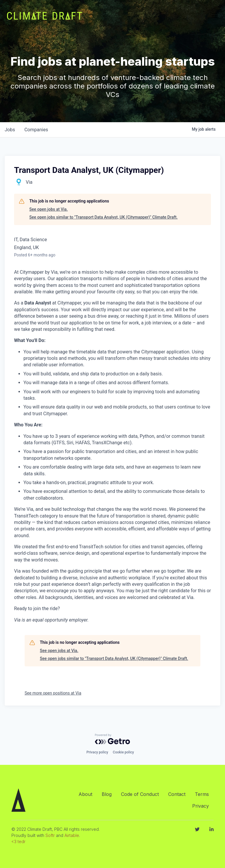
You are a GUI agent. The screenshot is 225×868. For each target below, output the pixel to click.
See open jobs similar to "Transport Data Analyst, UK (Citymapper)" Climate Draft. (103, 217)
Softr (50, 835)
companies (36, 130)
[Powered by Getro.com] (112, 739)
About (85, 794)
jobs (10, 130)
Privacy (201, 806)
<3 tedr (18, 841)
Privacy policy (97, 752)
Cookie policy (123, 752)
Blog (107, 794)
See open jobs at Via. (48, 209)
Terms (202, 794)
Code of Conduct (140, 794)
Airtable (72, 835)
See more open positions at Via (53, 693)
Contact (177, 794)
